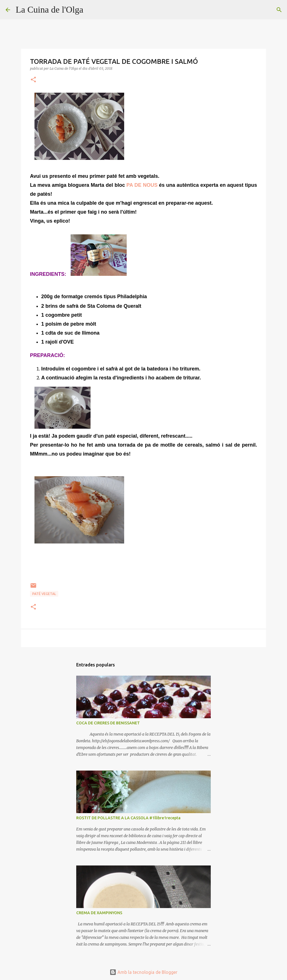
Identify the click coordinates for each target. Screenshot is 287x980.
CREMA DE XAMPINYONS (99, 913)
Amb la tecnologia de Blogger (143, 972)
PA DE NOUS (142, 185)
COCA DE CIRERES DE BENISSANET (108, 723)
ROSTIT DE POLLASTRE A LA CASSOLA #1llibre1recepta (128, 818)
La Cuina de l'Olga (49, 10)
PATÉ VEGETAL (44, 594)
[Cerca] (91, 10)
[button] (33, 80)
